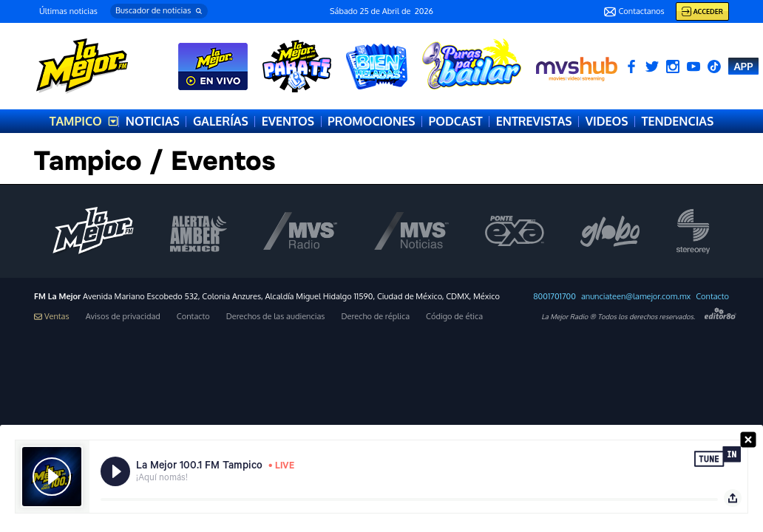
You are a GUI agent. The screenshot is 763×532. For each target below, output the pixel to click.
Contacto (712, 297)
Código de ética (454, 317)
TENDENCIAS (677, 121)
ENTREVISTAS (534, 121)
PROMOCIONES (371, 121)
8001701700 (555, 297)
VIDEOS (607, 121)
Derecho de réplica (375, 317)
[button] (159, 11)
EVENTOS (288, 121)
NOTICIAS (153, 121)
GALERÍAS (221, 121)
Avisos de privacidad (123, 317)
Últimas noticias (68, 11)
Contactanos (634, 12)
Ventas (52, 317)
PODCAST (455, 121)
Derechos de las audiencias (276, 317)
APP (743, 66)
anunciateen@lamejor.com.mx (636, 297)
